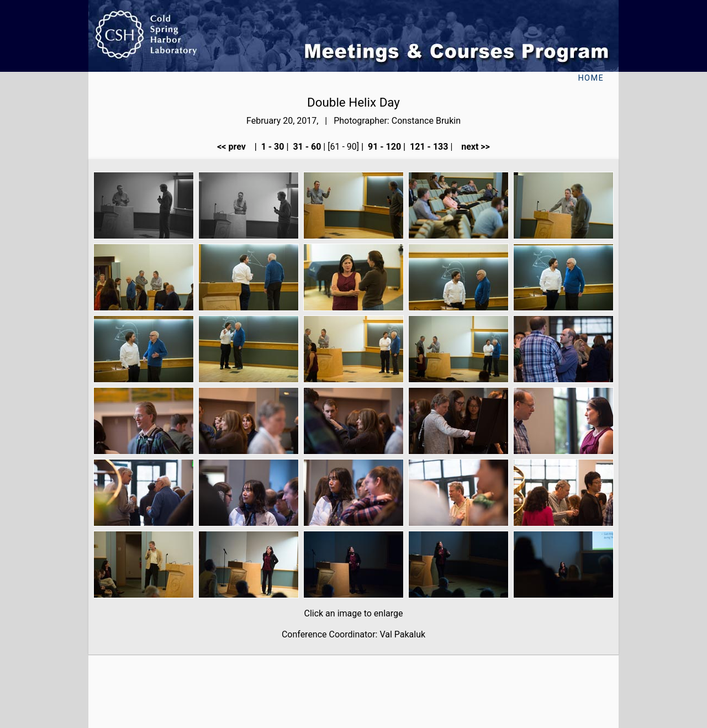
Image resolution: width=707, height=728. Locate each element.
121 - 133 (428, 147)
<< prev (235, 147)
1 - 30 (272, 147)
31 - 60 (306, 147)
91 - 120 (383, 147)
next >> (472, 147)
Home (591, 78)
